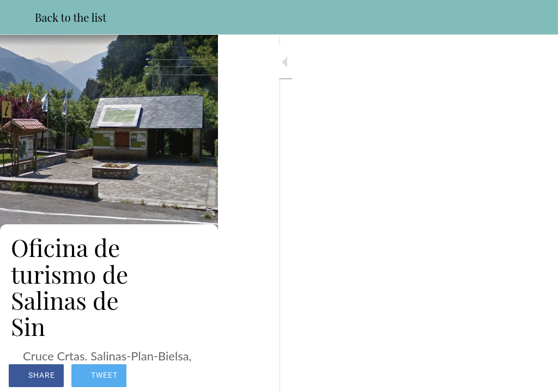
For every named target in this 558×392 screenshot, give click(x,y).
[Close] (17, 17)
